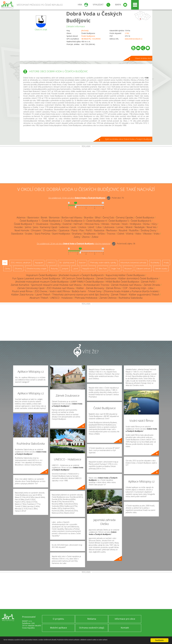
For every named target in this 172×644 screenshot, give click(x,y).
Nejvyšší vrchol (88, 269)
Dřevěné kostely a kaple (36, 269)
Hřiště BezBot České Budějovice (122, 282)
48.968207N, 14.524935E (91, 39)
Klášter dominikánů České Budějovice (138, 278)
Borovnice (54, 217)
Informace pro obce (125, 619)
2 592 (127, 33)
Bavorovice (33, 217)
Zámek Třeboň (119, 295)
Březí (98, 217)
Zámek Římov (113, 288)
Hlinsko (105, 224)
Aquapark (39, 263)
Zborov (86, 237)
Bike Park (103, 269)
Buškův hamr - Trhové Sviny (87, 291)
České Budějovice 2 (52, 221)
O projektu (58, 619)
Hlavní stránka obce (143, 58)
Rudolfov (134, 230)
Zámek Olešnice (108, 298)
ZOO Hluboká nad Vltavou (60, 288)
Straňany (77, 234)
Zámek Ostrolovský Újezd (31, 288)
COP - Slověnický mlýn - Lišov (138, 288)
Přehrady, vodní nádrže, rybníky (103, 263)
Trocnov (111, 234)
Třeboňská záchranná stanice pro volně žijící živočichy (81, 295)
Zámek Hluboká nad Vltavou (126, 285)
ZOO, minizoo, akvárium (21, 263)
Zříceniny (18, 269)
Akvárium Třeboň (39, 298)
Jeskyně (65, 269)
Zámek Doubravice (106, 278)
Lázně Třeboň (43, 295)
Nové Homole (22, 230)
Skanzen (82, 263)
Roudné (123, 230)
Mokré (129, 227)
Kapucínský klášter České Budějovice (125, 275)
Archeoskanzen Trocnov (96, 285)
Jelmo (28, 227)
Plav (82, 230)
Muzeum (128, 269)
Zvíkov (95, 237)
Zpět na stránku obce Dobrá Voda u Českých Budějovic (128, 139)
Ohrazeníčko (50, 230)
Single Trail (116, 269)
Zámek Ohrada (152, 285)
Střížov (101, 234)
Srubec (29, 234)
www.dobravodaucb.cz (134, 39)
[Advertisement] (86, 165)
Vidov (138, 234)
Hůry (154, 224)
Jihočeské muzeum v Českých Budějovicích (81, 275)
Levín (74, 227)
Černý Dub (108, 217)
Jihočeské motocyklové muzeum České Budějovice (42, 282)
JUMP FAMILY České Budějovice (87, 282)
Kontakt (125, 628)
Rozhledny (155, 263)
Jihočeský (85, 31)
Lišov (99, 227)
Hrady (166, 263)
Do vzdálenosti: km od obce (77, 198)
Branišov (89, 217)
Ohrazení (36, 230)
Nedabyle (140, 227)
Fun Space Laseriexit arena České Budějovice (36, 278)
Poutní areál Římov (22, 291)
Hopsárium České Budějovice (41, 275)
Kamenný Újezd (49, 227)
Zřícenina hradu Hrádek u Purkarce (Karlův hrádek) (131, 291)
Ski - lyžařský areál (67, 263)
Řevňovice (112, 230)
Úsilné (121, 234)
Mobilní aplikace (58, 628)
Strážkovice (90, 234)
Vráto (157, 234)
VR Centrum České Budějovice (78, 278)
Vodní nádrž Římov (60, 291)
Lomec (120, 227)
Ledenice (64, 227)
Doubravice (42, 224)
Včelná (130, 234)
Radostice (99, 230)
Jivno (36, 227)
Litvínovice (109, 227)
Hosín (125, 224)
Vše (5, 263)
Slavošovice (17, 234)
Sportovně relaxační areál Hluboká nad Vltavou (56, 285)
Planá (74, 230)
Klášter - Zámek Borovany (90, 288)
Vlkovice (147, 234)
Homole (115, 224)
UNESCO (51, 263)
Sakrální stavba (161, 269)
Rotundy (54, 269)
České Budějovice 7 (24, 224)
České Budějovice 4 (96, 221)
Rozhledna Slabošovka (131, 298)
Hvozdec (19, 227)
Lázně (75, 269)
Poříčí (89, 230)
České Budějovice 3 (74, 221)
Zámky (7, 269)
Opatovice (64, 230)
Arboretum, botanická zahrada (133, 263)
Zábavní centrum (143, 269)
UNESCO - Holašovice (61, 298)
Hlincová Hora (92, 224)
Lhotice (82, 227)
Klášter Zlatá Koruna (22, 295)
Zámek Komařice (20, 285)
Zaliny (77, 237)
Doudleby (55, 224)
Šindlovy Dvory (148, 230)
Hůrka (146, 224)
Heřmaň (78, 224)
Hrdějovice (135, 224)
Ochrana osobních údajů (92, 628)
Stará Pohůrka (42, 234)
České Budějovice (88, 36)
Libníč (91, 227)
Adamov (21, 217)
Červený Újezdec (125, 217)
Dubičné (67, 224)
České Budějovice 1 (30, 221)
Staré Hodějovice (61, 234)
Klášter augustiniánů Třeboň (144, 295)
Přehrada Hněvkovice (86, 298)
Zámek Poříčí (148, 282)
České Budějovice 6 (141, 221)
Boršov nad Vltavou (72, 217)
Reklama (92, 619)
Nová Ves (152, 227)
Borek (44, 217)
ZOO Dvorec (41, 291)
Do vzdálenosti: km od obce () (74, 244)
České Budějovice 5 (119, 221)
